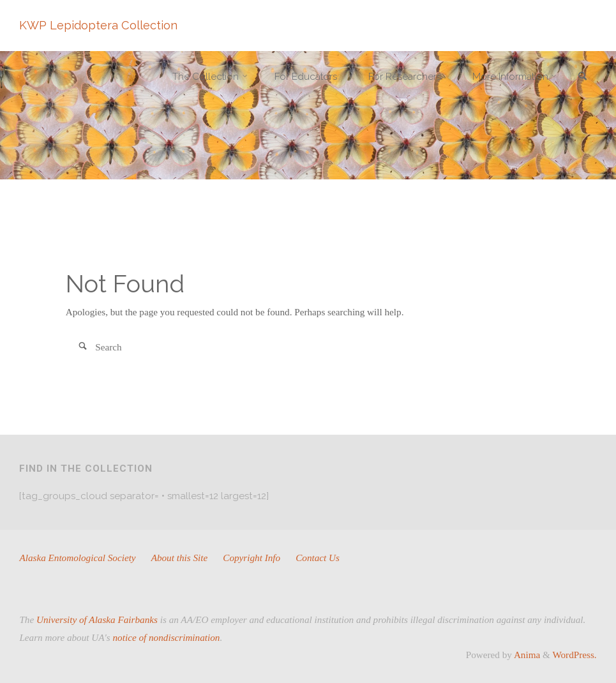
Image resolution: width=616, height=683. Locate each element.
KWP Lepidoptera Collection (98, 25)
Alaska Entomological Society (77, 558)
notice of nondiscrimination (167, 637)
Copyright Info (252, 558)
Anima (526, 655)
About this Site (180, 558)
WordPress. (574, 655)
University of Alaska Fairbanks (97, 619)
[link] (583, 77)
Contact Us (318, 558)
